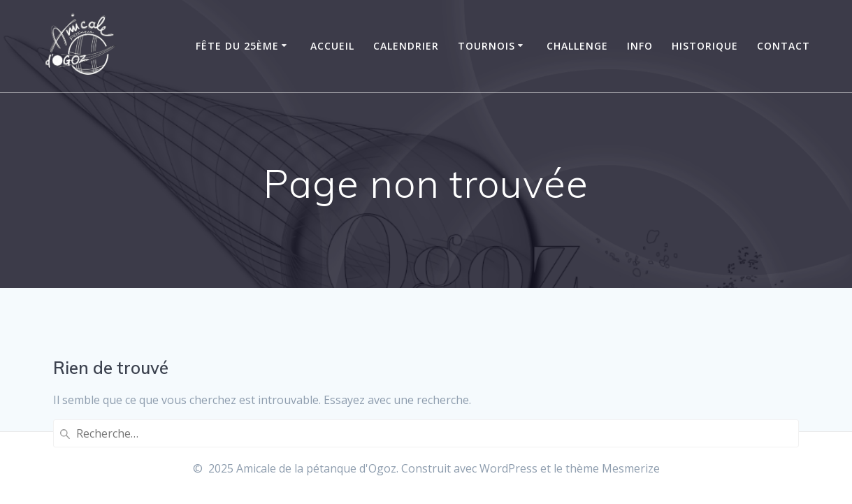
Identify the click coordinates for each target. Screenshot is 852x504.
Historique (705, 46)
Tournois (486, 46)
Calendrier (406, 46)
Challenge (577, 46)
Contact (784, 46)
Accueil (332, 46)
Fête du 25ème (237, 46)
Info (640, 46)
